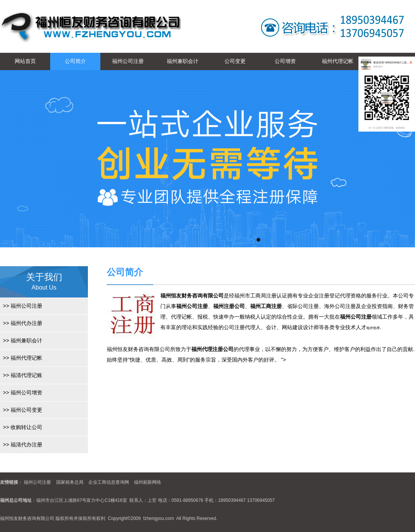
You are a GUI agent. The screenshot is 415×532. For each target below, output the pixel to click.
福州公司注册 (128, 61)
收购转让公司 (21, 427)
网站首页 (25, 61)
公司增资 (285, 61)
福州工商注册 (266, 306)
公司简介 (75, 61)
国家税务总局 (70, 482)
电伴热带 (373, 328)
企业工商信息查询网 (109, 482)
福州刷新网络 (148, 482)
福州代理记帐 (338, 61)
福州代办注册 (21, 323)
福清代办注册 (21, 445)
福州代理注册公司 (212, 349)
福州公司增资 (21, 392)
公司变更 (235, 61)
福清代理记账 (21, 375)
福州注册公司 (229, 306)
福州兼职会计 (183, 61)
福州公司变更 (21, 410)
